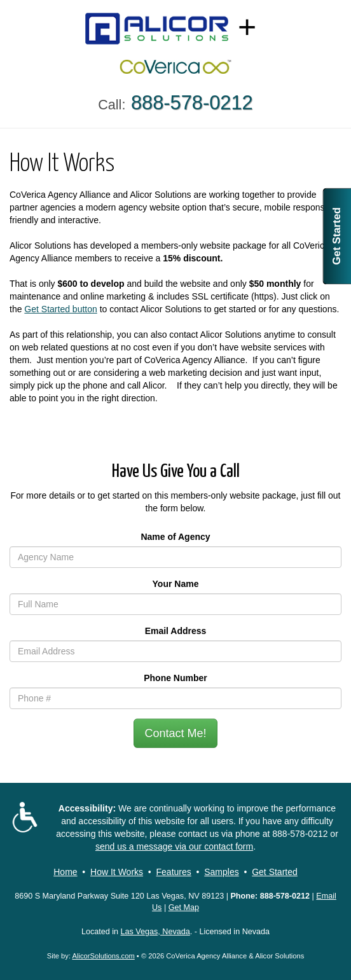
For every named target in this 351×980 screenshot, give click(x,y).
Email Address (176, 631)
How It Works (117, 872)
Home (65, 872)
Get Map (184, 908)
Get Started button (60, 309)
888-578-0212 (300, 834)
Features (174, 872)
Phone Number (175, 678)
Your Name (176, 584)
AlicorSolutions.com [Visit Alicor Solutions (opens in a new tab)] (104, 956)
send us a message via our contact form (174, 846)
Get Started (337, 236)
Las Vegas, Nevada (155, 932)
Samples (221, 872)
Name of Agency (175, 537)
